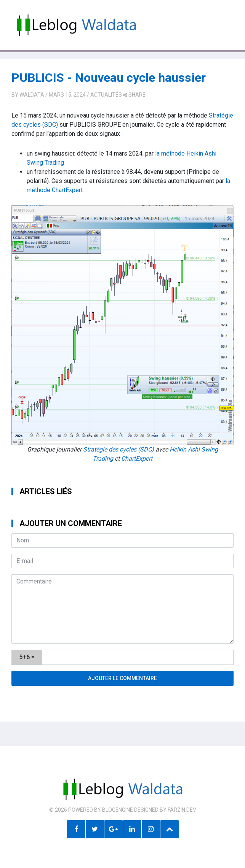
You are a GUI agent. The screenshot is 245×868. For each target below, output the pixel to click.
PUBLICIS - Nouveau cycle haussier (109, 78)
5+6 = (27, 657)
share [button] (134, 95)
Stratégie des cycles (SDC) (118, 449)
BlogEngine (118, 810)
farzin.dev (182, 810)
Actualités (106, 95)
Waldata (32, 95)
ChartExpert (137, 459)
